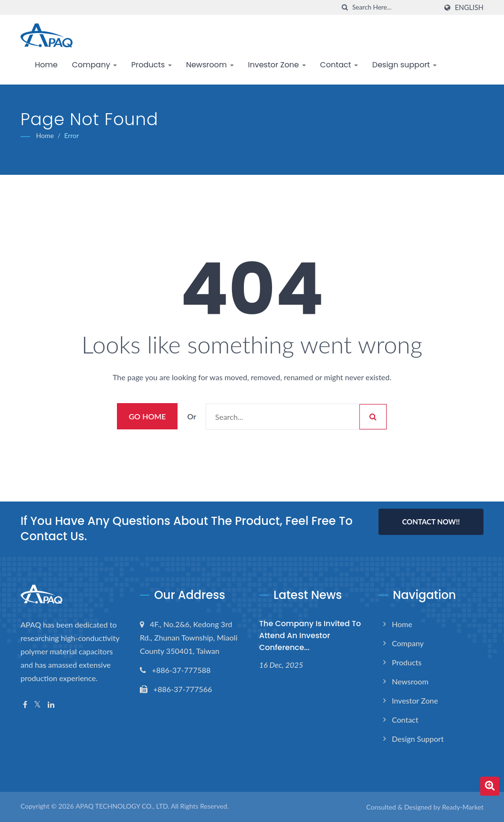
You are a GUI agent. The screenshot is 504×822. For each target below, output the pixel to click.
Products (152, 65)
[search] (345, 7)
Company (94, 65)
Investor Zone (277, 65)
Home (46, 65)
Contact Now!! (431, 522)
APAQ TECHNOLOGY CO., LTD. (122, 806)
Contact (339, 65)
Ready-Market (463, 807)
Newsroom (210, 65)
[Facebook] (25, 705)
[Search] (395, 7)
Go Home (147, 416)
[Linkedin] (51, 705)
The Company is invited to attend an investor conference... (310, 635)
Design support (404, 65)
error (71, 135)
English (469, 8)
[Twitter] (37, 705)
